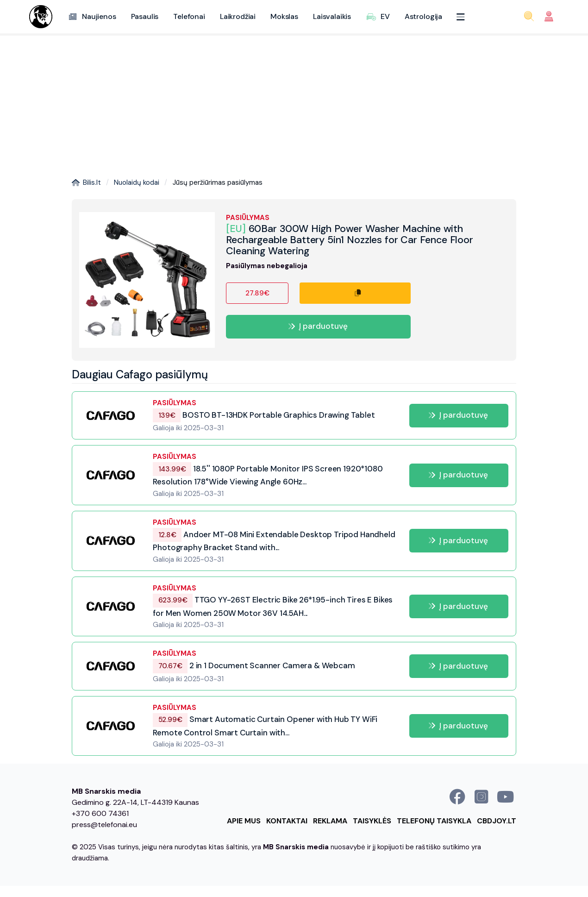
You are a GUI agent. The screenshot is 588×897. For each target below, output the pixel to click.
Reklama (330, 821)
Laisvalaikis (332, 16)
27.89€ (257, 293)
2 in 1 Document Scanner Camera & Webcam (254, 665)
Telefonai (189, 16)
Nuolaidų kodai (137, 182)
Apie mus (244, 821)
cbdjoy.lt (497, 821)
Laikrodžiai (238, 16)
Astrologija (423, 16)
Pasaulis (145, 16)
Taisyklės (372, 821)
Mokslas (284, 16)
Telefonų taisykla (434, 821)
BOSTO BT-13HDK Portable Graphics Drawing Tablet (264, 415)
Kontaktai (287, 821)
